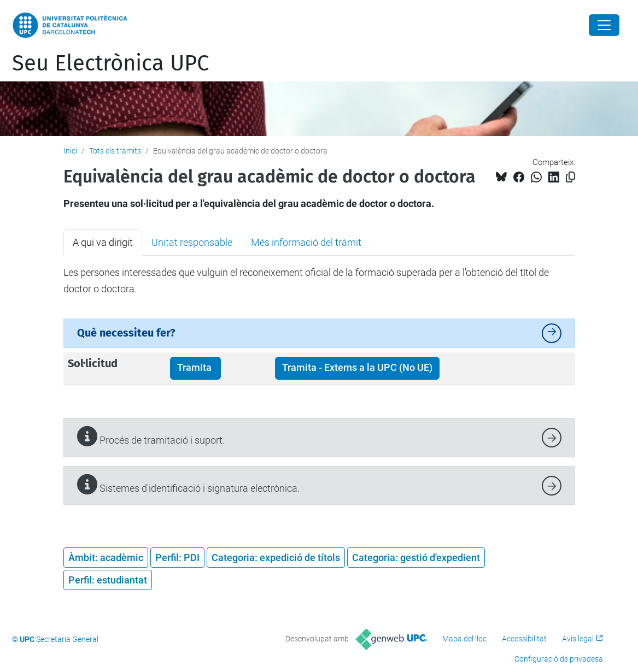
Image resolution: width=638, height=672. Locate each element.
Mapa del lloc (464, 639)
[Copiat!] (570, 177)
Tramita (195, 368)
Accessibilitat (524, 639)
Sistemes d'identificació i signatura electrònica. (188, 484)
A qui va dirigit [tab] (103, 242)
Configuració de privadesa (559, 659)
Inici (70, 151)
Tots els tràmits (115, 151)
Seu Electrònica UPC (110, 63)
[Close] (604, 25)
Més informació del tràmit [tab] (306, 242)
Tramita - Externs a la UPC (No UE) (357, 368)
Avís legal (578, 639)
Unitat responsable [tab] (192, 242)
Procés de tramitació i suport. (151, 436)
